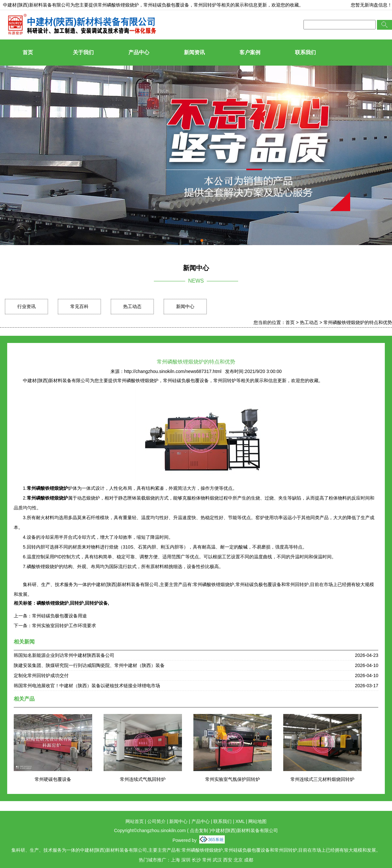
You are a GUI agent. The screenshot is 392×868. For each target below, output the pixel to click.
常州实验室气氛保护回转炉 (233, 779)
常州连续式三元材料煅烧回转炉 (322, 779)
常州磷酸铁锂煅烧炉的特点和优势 (358, 322)
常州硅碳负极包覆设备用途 (59, 616)
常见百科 (79, 306)
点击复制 (199, 830)
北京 (238, 860)
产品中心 (139, 52)
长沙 (196, 860)
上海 (175, 860)
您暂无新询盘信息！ (371, 5)
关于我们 (83, 52)
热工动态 (132, 306)
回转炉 (77, 603)
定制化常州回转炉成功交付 (41, 675)
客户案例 (250, 52)
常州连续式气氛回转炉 (143, 779)
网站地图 (257, 821)
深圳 (186, 860)
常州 (207, 860)
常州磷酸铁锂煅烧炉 (118, 5)
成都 (249, 860)
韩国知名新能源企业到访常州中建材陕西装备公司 (64, 655)
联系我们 (305, 52)
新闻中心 (185, 306)
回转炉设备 (96, 603)
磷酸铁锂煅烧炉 (53, 603)
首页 (28, 52)
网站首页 (135, 821)
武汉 (217, 860)
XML (240, 821)
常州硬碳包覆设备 (53, 779)
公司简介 (156, 821)
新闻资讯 (194, 52)
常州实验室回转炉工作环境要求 (64, 626)
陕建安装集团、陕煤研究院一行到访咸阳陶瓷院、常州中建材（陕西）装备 (89, 665)
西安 (228, 860)
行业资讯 (26, 306)
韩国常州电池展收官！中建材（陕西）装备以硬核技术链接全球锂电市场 (87, 686)
